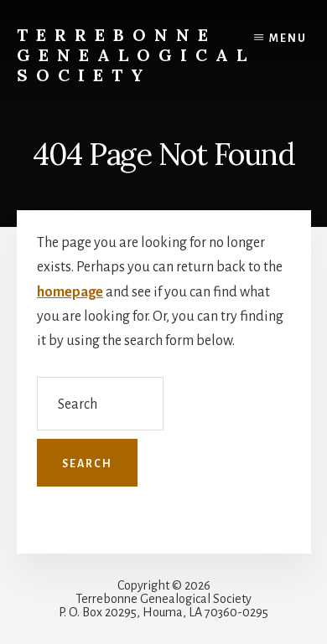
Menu (288, 39)
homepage (70, 292)
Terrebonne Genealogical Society (136, 55)
